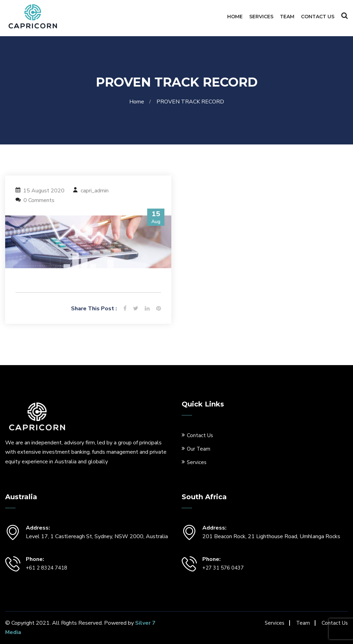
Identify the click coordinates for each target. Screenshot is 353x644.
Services (261, 17)
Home (235, 17)
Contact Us (318, 17)
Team (287, 17)
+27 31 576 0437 (223, 568)
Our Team (199, 449)
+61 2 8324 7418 (47, 568)
